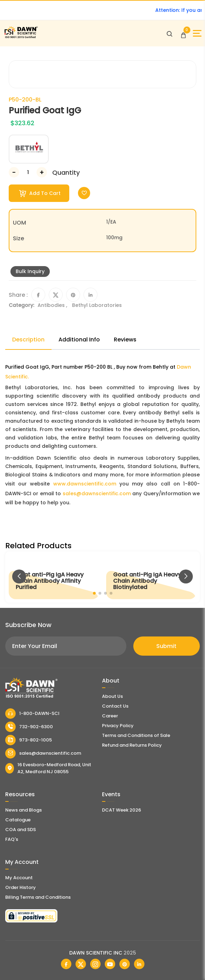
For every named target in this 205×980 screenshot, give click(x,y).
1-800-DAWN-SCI (32, 714)
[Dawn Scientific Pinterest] (125, 964)
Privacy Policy (118, 726)
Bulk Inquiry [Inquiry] (30, 271)
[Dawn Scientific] (21, 37)
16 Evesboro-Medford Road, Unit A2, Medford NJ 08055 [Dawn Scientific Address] (48, 768)
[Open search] (169, 33)
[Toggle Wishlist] (84, 193)
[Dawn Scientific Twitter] (81, 964)
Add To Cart (40, 193)
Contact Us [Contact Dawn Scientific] (115, 706)
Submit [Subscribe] (166, 646)
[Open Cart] (183, 33)
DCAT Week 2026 (121, 810)
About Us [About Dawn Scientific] (112, 696)
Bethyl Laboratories (97, 305)
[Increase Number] (42, 172)
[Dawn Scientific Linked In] (139, 964)
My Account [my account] (19, 878)
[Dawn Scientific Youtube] (110, 964)
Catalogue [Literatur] (18, 820)
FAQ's (12, 839)
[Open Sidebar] (197, 33)
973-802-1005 (29, 740)
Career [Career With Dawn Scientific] (110, 716)
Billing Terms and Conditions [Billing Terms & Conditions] (38, 897)
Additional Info (79, 340)
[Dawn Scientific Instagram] (95, 964)
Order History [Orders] (21, 887)
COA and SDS (21, 830)
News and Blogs (23, 810)
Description (28, 340)
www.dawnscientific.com (85, 484)
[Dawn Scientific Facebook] (66, 964)
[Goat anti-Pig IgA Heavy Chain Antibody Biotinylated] (151, 577)
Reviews (125, 340)
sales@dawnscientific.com (97, 493)
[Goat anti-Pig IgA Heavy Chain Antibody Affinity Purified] (54, 577)
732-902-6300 (29, 727)
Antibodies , (53, 305)
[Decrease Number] (14, 172)
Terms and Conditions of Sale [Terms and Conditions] (136, 735)
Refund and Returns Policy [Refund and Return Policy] (132, 745)
